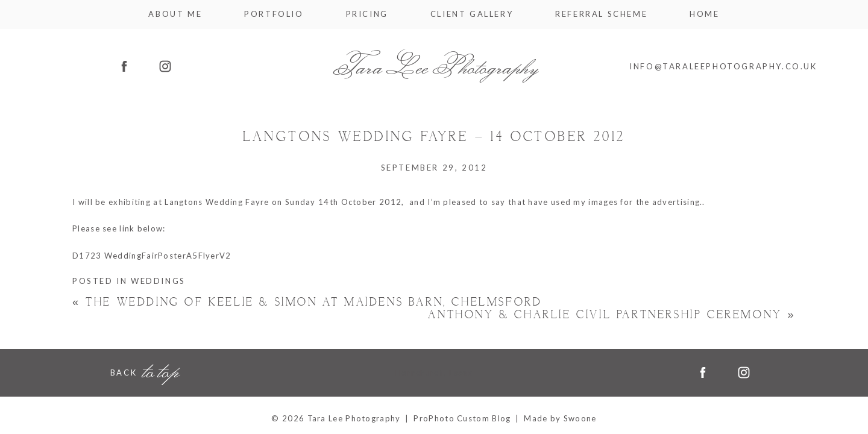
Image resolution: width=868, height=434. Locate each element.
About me (175, 14)
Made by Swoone (560, 418)
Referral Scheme (601, 14)
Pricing (367, 14)
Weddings (158, 281)
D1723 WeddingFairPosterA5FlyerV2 (152, 256)
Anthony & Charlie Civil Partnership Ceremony (612, 315)
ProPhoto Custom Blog (462, 418)
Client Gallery (472, 14)
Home (704, 14)
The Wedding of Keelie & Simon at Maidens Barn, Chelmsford (307, 302)
